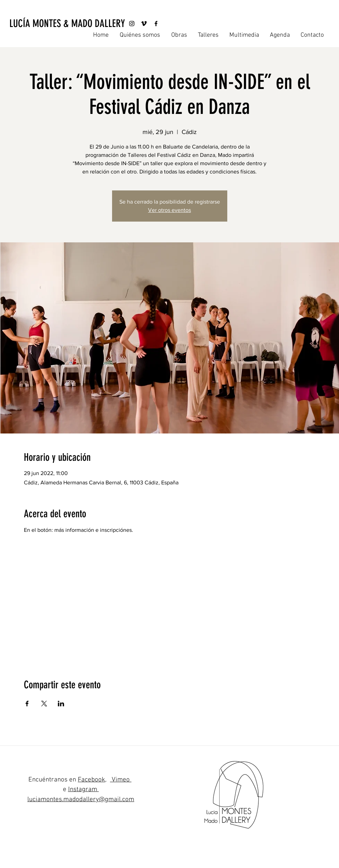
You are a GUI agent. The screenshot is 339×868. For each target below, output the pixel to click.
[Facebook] (156, 24)
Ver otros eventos (169, 210)
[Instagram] (132, 24)
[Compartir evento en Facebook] (27, 704)
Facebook (91, 780)
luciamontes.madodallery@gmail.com (81, 800)
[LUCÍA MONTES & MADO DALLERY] (67, 24)
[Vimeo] (144, 24)
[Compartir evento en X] (44, 704)
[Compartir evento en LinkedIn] (61, 704)
